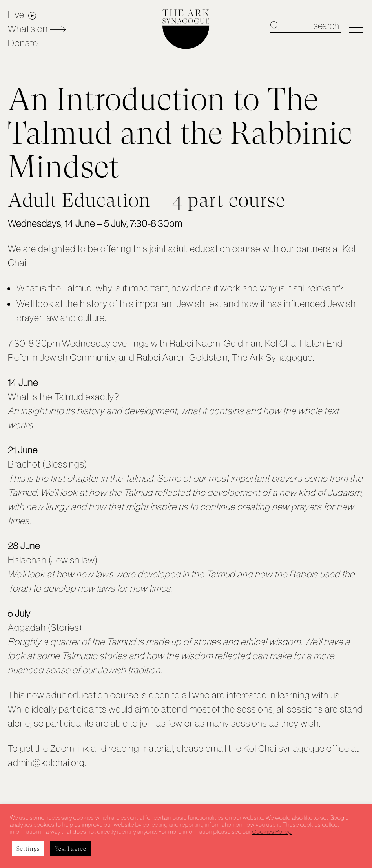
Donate (23, 43)
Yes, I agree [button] (71, 849)
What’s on (28, 29)
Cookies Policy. (272, 832)
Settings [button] (28, 849)
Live (16, 15)
